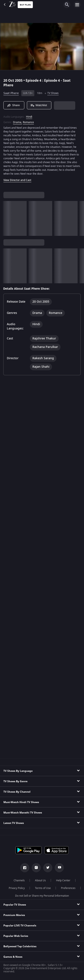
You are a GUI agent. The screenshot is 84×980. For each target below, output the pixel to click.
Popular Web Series (16, 936)
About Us (40, 880)
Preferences (68, 888)
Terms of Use (43, 888)
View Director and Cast (17, 180)
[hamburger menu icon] (77, 5)
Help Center (63, 880)
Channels (19, 880)
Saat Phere (11, 93)
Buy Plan (25, 5)
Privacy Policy (17, 888)
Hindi (29, 117)
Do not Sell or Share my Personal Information (42, 896)
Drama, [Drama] (17, 122)
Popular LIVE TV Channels (20, 926)
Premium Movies (14, 915)
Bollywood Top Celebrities (20, 946)
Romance (28, 122)
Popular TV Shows (15, 905)
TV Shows (53, 93)
